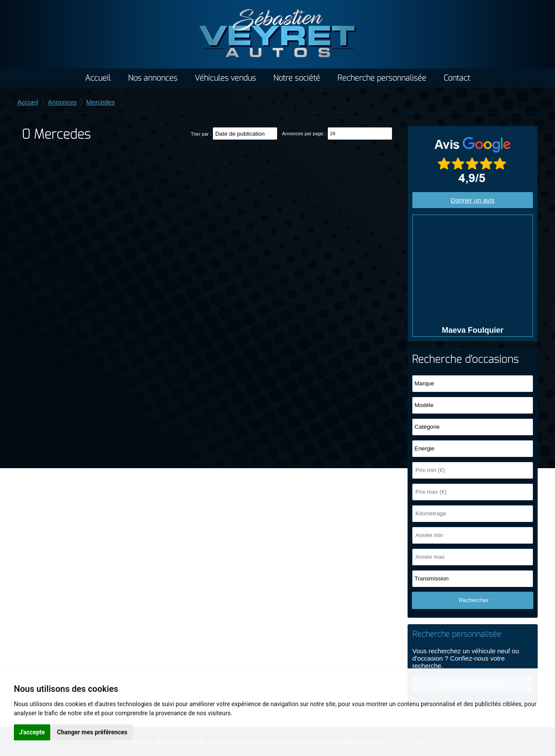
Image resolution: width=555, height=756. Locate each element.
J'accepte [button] (32, 732)
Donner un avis (473, 200)
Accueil (98, 78)
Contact (457, 78)
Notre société (297, 78)
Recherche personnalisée (382, 78)
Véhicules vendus (225, 78)
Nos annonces (153, 78)
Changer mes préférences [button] (92, 732)
